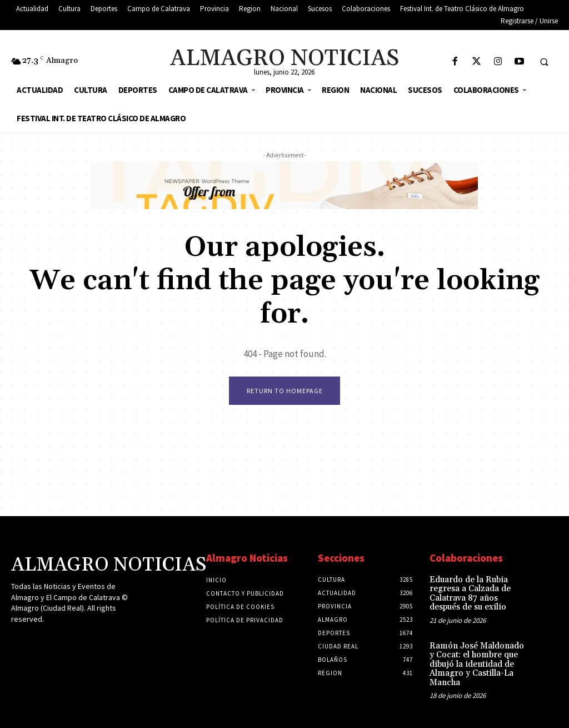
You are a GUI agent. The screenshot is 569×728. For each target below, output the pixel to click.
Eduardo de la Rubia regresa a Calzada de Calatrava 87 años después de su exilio (469, 595)
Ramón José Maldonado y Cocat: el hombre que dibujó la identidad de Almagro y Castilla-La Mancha (476, 662)
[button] (544, 62)
